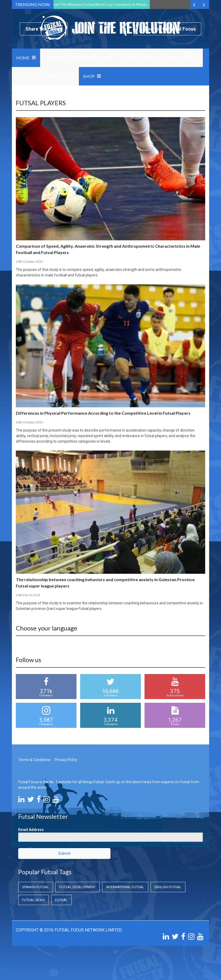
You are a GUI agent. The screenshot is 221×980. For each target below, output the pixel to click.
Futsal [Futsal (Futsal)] (61, 900)
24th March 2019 (28, 595)
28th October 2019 (29, 422)
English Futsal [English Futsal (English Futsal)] (168, 887)
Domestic (132, 58)
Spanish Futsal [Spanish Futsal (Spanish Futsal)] (36, 887)
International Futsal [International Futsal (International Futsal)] (125, 887)
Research (58, 76)
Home (23, 58)
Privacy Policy (66, 760)
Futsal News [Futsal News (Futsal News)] (33, 900)
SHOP (89, 76)
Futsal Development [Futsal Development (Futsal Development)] (78, 887)
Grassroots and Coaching (75, 58)
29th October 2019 (29, 262)
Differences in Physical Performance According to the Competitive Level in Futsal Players (103, 413)
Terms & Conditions (34, 760)
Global (24, 76)
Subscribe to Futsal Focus (167, 29)
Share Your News (44, 29)
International (175, 58)
